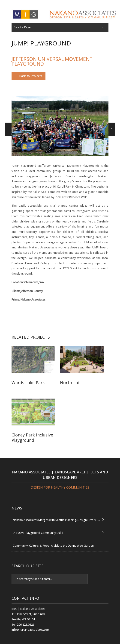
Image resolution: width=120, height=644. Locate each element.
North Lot (85, 385)
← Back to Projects (28, 76)
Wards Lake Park (37, 385)
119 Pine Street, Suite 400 (28, 614)
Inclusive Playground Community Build (38, 533)
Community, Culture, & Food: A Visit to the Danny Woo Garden (53, 546)
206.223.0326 (26, 625)
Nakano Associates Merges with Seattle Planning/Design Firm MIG (56, 520)
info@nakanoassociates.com (31, 630)
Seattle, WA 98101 (23, 619)
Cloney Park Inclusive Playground (32, 437)
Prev (8, 129)
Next (112, 129)
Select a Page (22, 27)
